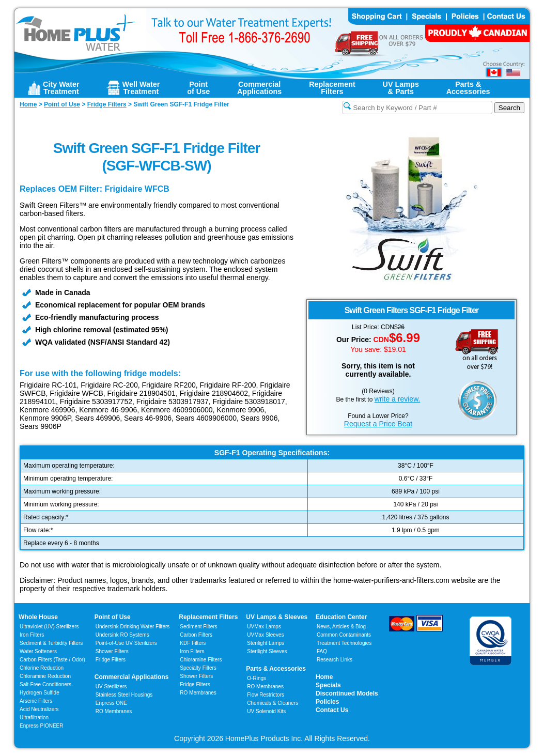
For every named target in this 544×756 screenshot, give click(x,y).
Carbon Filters (52, 660)
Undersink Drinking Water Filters (133, 627)
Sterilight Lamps (266, 643)
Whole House (38, 617)
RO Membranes (114, 711)
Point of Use (113, 617)
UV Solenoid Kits (266, 711)
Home (324, 677)
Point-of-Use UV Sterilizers (126, 643)
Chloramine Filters (201, 660)
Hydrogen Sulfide (40, 693)
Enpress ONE (111, 703)
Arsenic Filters (36, 701)
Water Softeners (38, 651)
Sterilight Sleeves (267, 651)
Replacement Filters (208, 617)
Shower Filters (112, 651)
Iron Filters (32, 635)
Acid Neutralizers (39, 709)
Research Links (335, 660)
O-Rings (257, 678)
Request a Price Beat (378, 424)
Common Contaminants (344, 635)
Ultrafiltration (34, 718)
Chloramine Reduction (45, 676)
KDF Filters (193, 643)
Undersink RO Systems (122, 635)
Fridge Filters (111, 660)
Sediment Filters (198, 627)
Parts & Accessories (276, 669)
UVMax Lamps (264, 627)
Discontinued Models (347, 693)
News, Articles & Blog (341, 627)
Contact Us (332, 710)
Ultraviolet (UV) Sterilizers (49, 627)
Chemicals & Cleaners (273, 703)
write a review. (398, 399)
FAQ (322, 651)
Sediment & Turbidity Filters (51, 643)
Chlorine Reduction (42, 668)
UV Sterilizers (111, 686)
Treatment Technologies (344, 643)
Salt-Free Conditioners (45, 684)
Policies (327, 702)
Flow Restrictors (266, 695)
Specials (328, 685)
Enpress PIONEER (41, 726)
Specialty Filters (198, 668)
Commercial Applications (132, 677)
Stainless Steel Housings (124, 695)
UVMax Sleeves (265, 635)
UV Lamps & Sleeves (277, 617)
